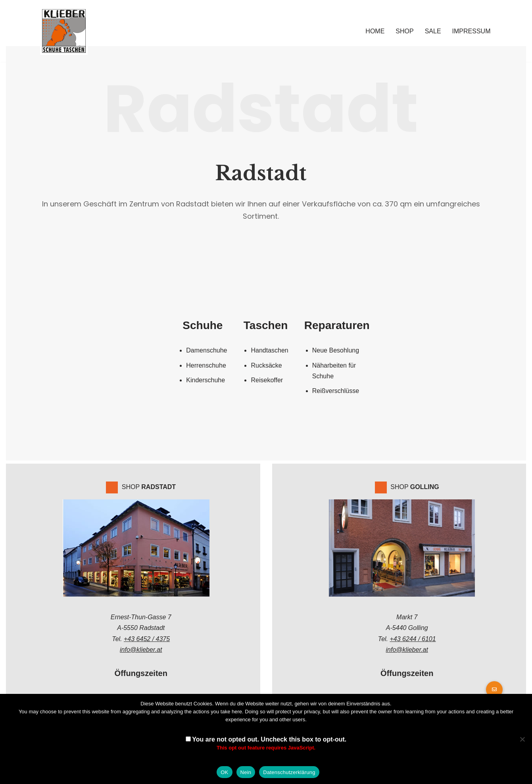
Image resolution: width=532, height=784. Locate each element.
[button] (494, 690)
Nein (246, 772)
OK (224, 772)
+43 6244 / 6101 (413, 638)
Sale (433, 31)
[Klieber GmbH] (64, 31)
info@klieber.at (141, 649)
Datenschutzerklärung (289, 772)
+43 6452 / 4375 (147, 638)
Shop (404, 31)
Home (375, 31)
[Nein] (522, 739)
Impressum (472, 31)
